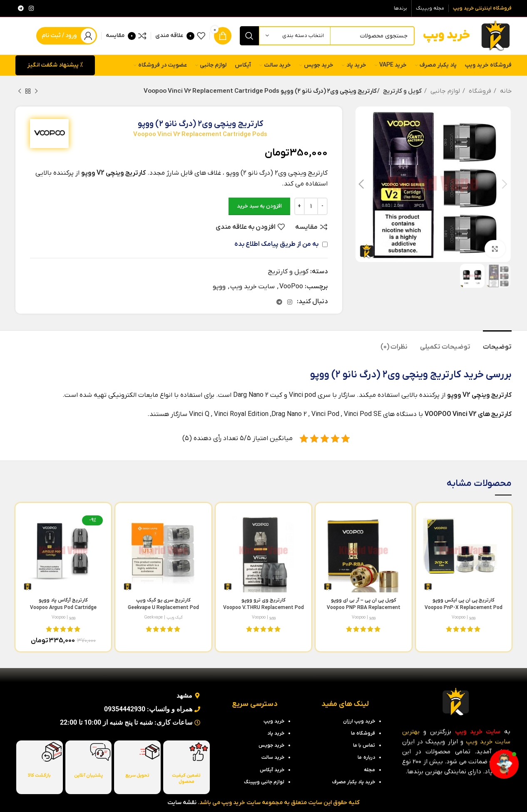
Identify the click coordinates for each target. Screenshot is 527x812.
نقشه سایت (182, 803)
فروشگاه (479, 91)
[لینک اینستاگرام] (31, 8)
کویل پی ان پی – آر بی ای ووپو (364, 608)
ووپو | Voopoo (464, 617)
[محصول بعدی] (20, 91)
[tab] (497, 343)
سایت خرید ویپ (252, 287)
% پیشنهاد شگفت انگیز (55, 65)
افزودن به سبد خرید (259, 206)
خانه (505, 91)
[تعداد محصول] (311, 206)
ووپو (219, 287)
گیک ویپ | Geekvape (164, 617)
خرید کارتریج (457, 375)
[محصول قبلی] (36, 91)
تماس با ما (364, 745)
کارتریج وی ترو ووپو (263, 608)
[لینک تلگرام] (21, 8)
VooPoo (291, 287)
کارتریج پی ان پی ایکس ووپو (464, 608)
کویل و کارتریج (401, 91)
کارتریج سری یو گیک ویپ (163, 608)
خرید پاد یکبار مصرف (354, 782)
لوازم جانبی (444, 91)
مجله (369, 770)
